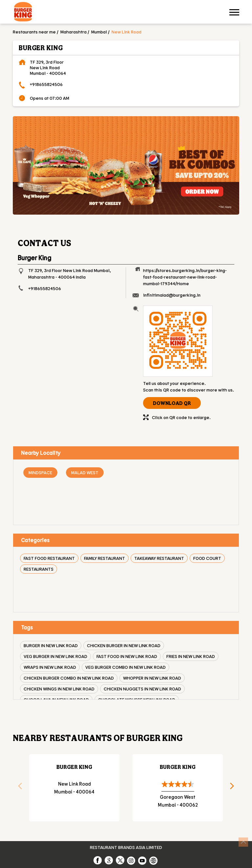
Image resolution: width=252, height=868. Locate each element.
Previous (18, 788)
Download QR (172, 403)
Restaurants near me (34, 32)
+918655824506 (46, 84)
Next (234, 788)
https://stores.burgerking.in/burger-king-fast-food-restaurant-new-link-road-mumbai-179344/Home (185, 277)
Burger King (74, 767)
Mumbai (99, 32)
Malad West (85, 472)
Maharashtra (73, 32)
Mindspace (40, 472)
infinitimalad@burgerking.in (172, 295)
